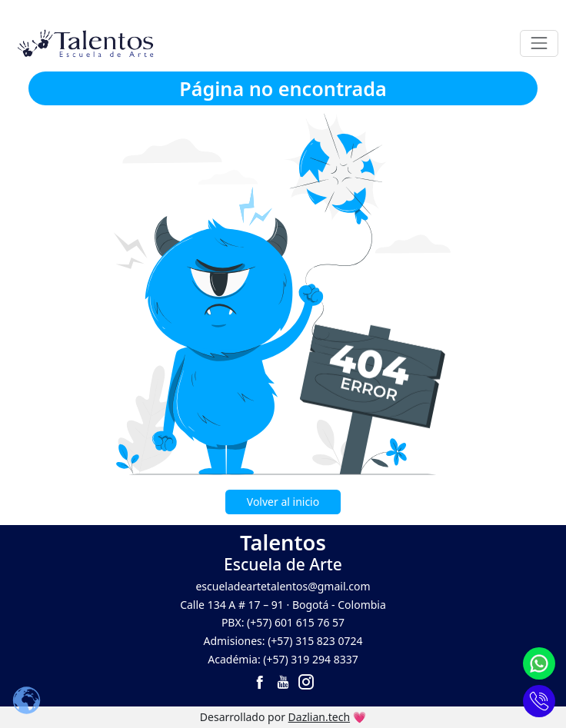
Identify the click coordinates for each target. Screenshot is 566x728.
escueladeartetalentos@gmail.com (283, 586)
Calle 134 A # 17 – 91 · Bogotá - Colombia (283, 605)
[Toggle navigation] (539, 43)
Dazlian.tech (319, 717)
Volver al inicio (283, 502)
